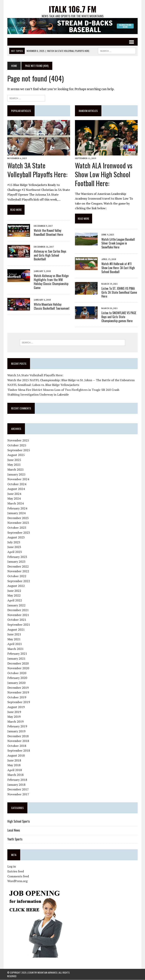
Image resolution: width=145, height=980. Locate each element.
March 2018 (15, 775)
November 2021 (18, 615)
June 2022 (14, 591)
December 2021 (18, 610)
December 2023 (18, 518)
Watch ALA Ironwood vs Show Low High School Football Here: (104, 174)
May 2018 (14, 765)
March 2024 (15, 504)
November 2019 (18, 693)
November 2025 (18, 440)
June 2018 (14, 760)
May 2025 (14, 465)
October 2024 (17, 484)
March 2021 (15, 649)
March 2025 (15, 470)
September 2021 (19, 625)
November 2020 (18, 668)
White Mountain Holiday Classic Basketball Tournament (51, 306)
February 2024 (17, 508)
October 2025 (17, 445)
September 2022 (19, 581)
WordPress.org (17, 881)
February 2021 (17, 654)
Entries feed (15, 871)
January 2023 (16, 562)
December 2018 (18, 736)
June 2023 (14, 547)
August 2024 (16, 489)
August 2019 (16, 707)
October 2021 (17, 620)
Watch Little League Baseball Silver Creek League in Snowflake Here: (118, 243)
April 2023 (14, 552)
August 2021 (16, 629)
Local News (13, 830)
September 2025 (19, 450)
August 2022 (16, 586)
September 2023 (19, 533)
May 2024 (14, 499)
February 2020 (17, 678)
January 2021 (16, 659)
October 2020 (17, 673)
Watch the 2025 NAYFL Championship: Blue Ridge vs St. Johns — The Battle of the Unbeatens (71, 380)
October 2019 (17, 697)
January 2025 (16, 474)
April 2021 (14, 644)
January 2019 (16, 731)
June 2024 (14, 494)
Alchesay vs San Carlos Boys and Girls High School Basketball (50, 255)
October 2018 (17, 746)
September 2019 (19, 702)
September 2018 (19, 751)
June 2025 (14, 460)
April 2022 (14, 600)
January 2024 (16, 513)
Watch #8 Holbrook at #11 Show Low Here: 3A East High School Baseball (118, 268)
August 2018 (16, 756)
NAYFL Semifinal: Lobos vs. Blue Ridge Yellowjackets (43, 385)
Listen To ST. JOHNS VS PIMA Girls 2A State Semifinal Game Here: (119, 292)
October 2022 (17, 576)
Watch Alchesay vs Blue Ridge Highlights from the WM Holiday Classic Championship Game (51, 282)
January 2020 (16, 683)
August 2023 (16, 537)
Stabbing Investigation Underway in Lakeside (38, 395)
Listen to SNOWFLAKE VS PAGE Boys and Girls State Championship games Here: (119, 317)
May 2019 (14, 717)
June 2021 (14, 634)
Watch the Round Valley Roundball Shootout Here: (48, 232)
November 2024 (18, 479)
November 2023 (18, 523)
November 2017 (18, 794)
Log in (11, 867)
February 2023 (17, 557)
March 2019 (15, 722)
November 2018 (18, 741)
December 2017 (18, 789)
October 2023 (17, 528)
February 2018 (17, 780)
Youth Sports (15, 839)
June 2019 (14, 712)
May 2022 (14, 596)
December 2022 (18, 566)
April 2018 (14, 770)
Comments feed (18, 876)
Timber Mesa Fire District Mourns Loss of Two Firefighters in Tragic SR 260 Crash (63, 390)
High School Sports (18, 821)
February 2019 (17, 726)
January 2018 (16, 785)
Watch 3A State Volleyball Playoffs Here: (37, 170)
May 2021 (14, 639)
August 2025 (16, 455)
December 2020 (18, 663)
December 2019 (18, 688)
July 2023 (14, 542)
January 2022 (16, 605)
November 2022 (18, 571)
